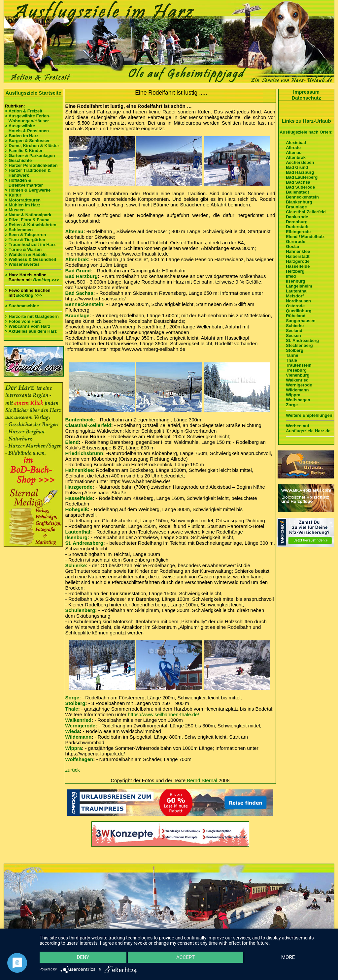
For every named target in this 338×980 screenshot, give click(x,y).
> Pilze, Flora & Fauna (27, 220)
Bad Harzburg (82, 276)
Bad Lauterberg (302, 177)
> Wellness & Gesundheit (31, 259)
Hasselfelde (79, 498)
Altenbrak (77, 259)
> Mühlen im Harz (23, 205)
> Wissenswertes (22, 264)
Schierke (76, 565)
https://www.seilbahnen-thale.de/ (163, 714)
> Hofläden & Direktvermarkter (24, 183)
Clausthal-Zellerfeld (88, 425)
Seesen (293, 336)
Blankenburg (299, 202)
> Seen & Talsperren (25, 235)
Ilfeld (291, 276)
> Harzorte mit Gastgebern (32, 316)
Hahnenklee (79, 470)
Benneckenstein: (85, 304)
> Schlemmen (19, 230)
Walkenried (78, 720)
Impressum (306, 92)
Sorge (72, 698)
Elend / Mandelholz (305, 237)
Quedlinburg (299, 311)
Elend (72, 442)
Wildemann (79, 737)
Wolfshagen (79, 759)
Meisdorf (295, 296)
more (288, 957)
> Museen (15, 210)
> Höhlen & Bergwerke (28, 190)
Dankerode (297, 217)
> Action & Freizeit (24, 111)
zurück (73, 770)
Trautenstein (299, 365)
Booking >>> (46, 280)
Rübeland (296, 316)
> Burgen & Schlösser (27, 141)
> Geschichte (18, 160)
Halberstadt (298, 256)
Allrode (293, 148)
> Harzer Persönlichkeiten (31, 165)
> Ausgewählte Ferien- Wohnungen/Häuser (28, 118)
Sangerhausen (301, 321)
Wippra (74, 748)
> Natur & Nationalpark (28, 215)
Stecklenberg (299, 345)
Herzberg (295, 271)
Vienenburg (298, 375)
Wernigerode (80, 726)
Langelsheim (299, 286)
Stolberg (75, 703)
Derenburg (297, 222)
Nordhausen (298, 301)
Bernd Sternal (202, 780)
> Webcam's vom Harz (28, 326)
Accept (186, 957)
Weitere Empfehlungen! (310, 415)
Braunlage (77, 315)
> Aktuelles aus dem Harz (31, 331)
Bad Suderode (300, 187)
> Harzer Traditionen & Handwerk (28, 173)
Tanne (292, 355)
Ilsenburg (296, 281)
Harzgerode (79, 487)
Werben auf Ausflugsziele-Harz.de (308, 428)
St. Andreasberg (84, 543)
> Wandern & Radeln (26, 254)
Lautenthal (78, 532)
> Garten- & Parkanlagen (30, 155)
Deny (83, 957)
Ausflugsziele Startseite (33, 93)
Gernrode (296, 242)
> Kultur (13, 195)
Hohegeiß (77, 509)
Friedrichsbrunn (84, 453)
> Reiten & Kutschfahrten (31, 225)
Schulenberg (80, 610)
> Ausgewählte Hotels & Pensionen (27, 128)
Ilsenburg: (77, 537)
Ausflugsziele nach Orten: (306, 132)
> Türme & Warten (23, 249)
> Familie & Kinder (24, 151)
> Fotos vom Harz (23, 321)
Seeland (294, 331)
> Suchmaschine (22, 306)
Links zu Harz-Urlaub (306, 121)
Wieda (73, 731)
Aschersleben (300, 162)
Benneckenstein (302, 197)
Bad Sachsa (79, 293)
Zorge (292, 405)
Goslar (293, 246)
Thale (72, 709)
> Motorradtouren (23, 200)
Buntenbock (80, 420)
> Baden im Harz (22, 136)
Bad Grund (78, 271)
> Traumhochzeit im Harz (30, 245)
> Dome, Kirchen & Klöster (32, 146)
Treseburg (296, 370)
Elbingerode (298, 232)
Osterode (295, 306)
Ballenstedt (297, 192)
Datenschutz (306, 98)
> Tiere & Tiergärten (25, 240)
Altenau (74, 231)
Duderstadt (297, 227)
